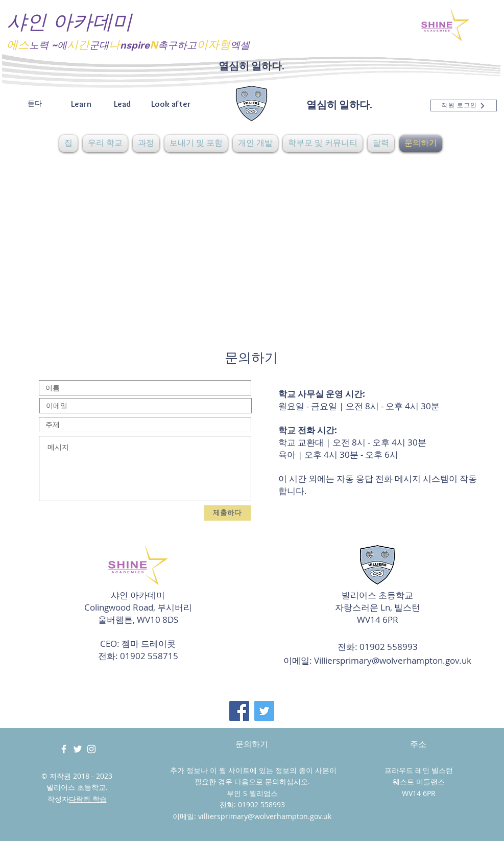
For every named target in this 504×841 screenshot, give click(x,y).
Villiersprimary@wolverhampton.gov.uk (393, 660)
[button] (105, 144)
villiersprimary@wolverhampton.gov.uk (265, 816)
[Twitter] (264, 711)
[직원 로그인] (464, 106)
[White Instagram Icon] (91, 749)
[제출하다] (227, 513)
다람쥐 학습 (88, 799)
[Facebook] (239, 711)
